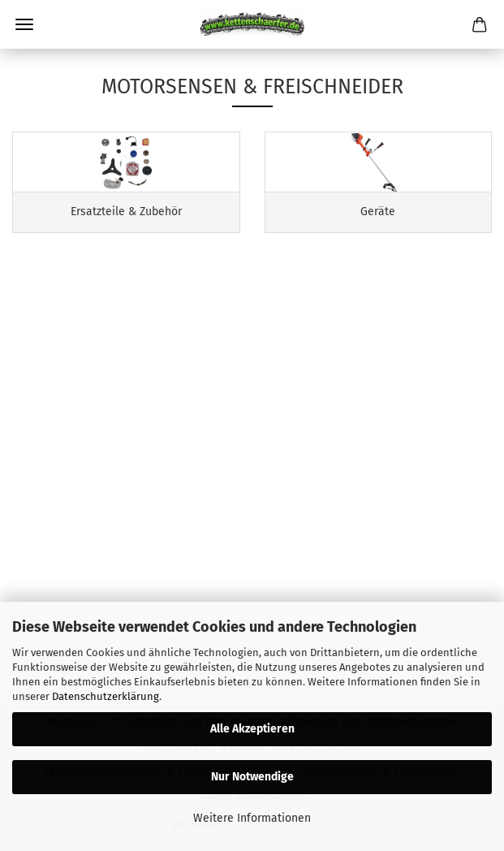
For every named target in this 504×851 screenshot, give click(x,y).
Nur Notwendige (252, 777)
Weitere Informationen (252, 818)
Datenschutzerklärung (106, 696)
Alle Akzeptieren (252, 729)
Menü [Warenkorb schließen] (24, 24)
